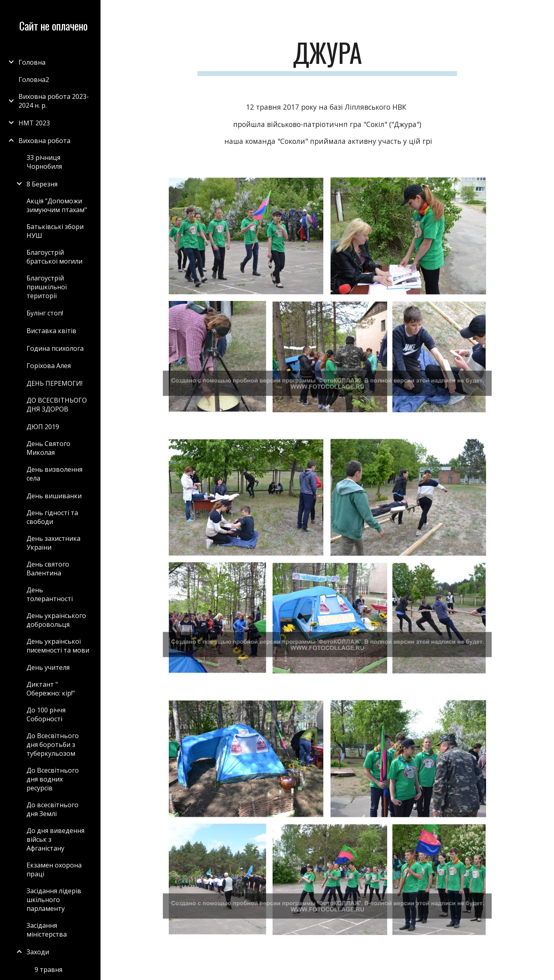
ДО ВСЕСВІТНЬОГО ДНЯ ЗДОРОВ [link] (57, 405)
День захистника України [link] (53, 543)
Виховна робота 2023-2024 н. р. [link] (54, 101)
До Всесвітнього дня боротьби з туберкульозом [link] (53, 745)
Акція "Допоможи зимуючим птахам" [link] (57, 205)
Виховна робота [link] (44, 141)
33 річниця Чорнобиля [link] (44, 162)
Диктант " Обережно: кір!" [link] (51, 689)
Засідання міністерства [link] (47, 930)
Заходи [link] (38, 952)
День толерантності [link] (50, 594)
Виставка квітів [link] (51, 331)
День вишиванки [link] (54, 496)
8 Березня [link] (42, 184)
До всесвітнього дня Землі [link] (52, 809)
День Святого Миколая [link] (48, 448)
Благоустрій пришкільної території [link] (47, 287)
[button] (544, 11)
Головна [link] (32, 62)
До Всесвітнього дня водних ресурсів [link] (53, 779)
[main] (327, 56)
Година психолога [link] (55, 348)
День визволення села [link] (54, 474)
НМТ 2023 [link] (34, 123)
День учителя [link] (48, 667)
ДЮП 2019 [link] (43, 427)
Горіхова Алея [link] (49, 366)
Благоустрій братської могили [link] (54, 257)
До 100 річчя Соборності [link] (46, 714)
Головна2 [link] (34, 80)
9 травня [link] (48, 970)
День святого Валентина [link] (48, 569)
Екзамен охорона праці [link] (54, 870)
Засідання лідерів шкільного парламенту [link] (54, 900)
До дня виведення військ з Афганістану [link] (55, 839)
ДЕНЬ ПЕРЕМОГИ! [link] (54, 383)
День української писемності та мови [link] (58, 646)
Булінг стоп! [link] (45, 313)
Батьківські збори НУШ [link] (55, 231)
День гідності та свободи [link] (52, 517)
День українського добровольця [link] (56, 620)
